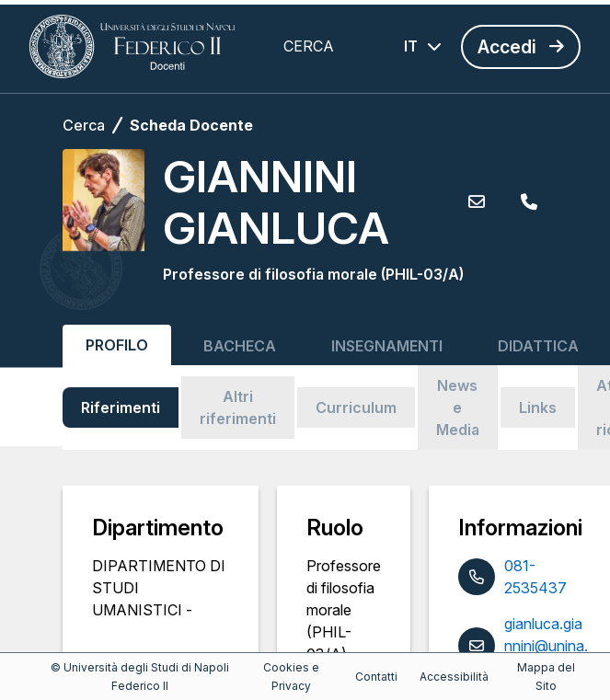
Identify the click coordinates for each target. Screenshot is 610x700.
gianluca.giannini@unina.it (546, 646)
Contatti (376, 677)
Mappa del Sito (546, 677)
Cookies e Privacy (291, 677)
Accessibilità (454, 677)
